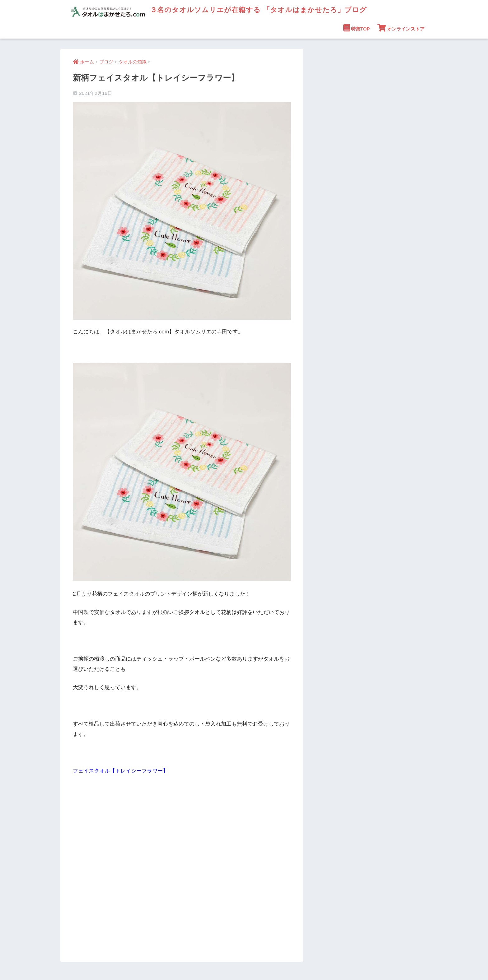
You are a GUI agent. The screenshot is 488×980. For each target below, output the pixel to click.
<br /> (91, 858)
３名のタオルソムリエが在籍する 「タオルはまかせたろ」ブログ (222, 9)
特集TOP (357, 28)
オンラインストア (401, 28)
